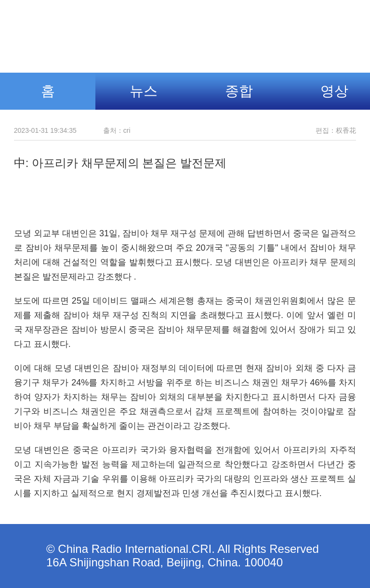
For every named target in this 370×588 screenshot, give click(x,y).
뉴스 (144, 91)
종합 (239, 91)
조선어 (260, 31)
